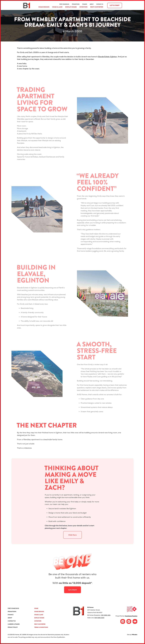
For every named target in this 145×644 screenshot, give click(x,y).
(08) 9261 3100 (99, 618)
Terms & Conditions (41, 627)
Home (36, 608)
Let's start (115, 5)
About (92, 4)
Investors (83, 7)
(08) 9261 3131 (106, 615)
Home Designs (44, 7)
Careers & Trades (14, 624)
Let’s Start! (73, 585)
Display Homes (71, 7)
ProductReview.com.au (45, 4)
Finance (85, 4)
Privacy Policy (13, 627)
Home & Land (57, 7)
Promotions (76, 4)
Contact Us (100, 4)
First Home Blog (64, 4)
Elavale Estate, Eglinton (108, 57)
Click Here (72, 541)
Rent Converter (97, 7)
